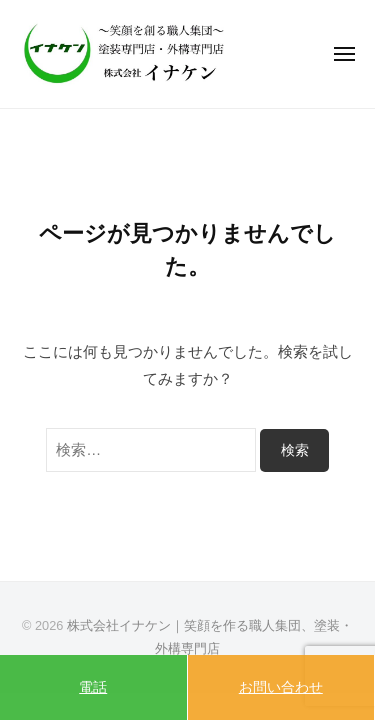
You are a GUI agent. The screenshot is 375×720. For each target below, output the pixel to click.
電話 (93, 687)
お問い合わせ (281, 687)
